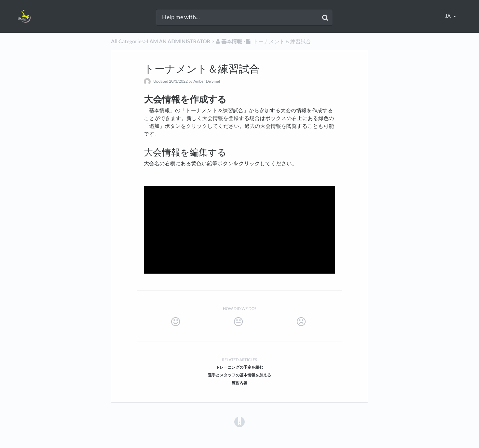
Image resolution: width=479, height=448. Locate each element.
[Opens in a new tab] (239, 421)
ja (449, 16)
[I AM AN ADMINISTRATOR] (178, 41)
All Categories (127, 41)
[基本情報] (229, 41)
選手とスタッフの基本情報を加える (240, 375)
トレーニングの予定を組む (239, 367)
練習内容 (239, 383)
